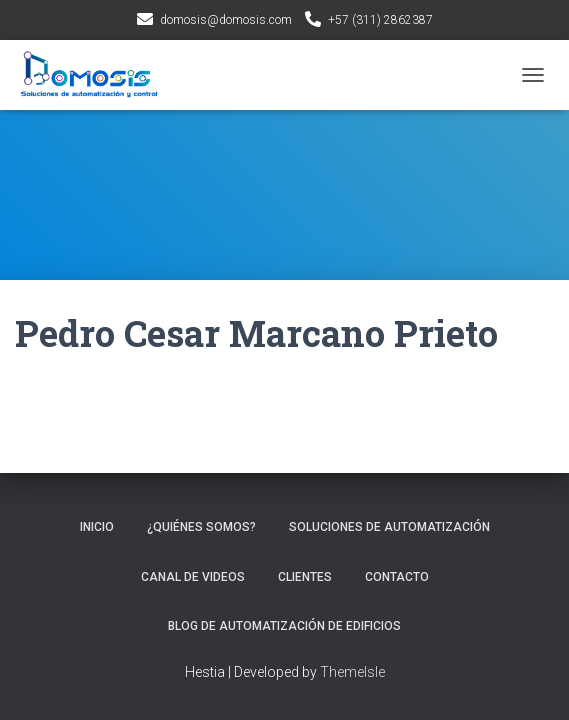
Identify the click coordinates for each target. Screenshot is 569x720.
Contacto (397, 577)
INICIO (97, 527)
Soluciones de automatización (389, 527)
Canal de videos (193, 577)
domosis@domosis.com (226, 20)
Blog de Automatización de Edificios (284, 626)
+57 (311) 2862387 (380, 20)
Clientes (305, 577)
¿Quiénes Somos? (201, 527)
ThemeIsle (352, 672)
